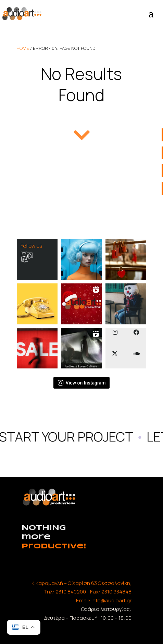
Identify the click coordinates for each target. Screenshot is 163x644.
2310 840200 (71, 592)
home (23, 48)
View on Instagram (82, 383)
